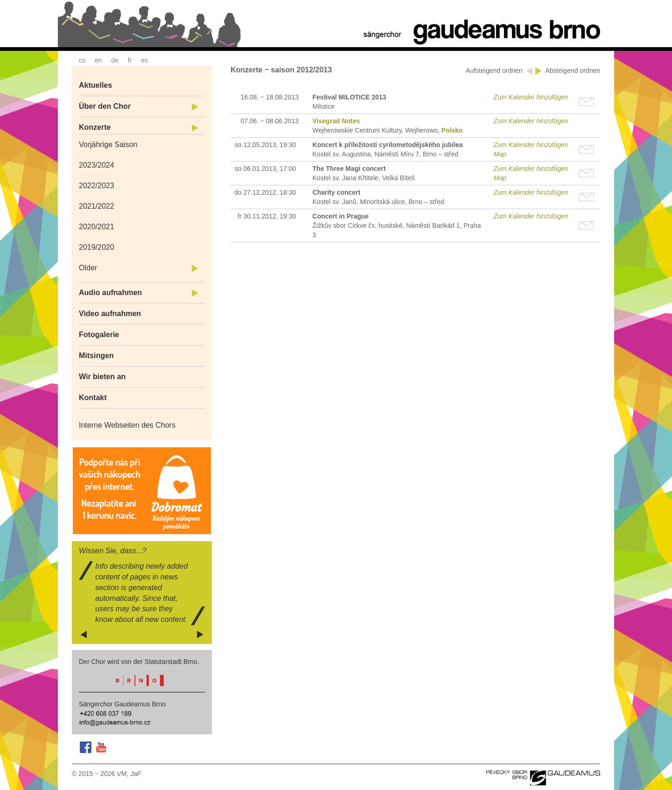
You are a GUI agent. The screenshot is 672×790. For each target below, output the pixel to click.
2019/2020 (97, 247)
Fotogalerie (99, 335)
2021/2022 (97, 206)
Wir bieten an (102, 377)
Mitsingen (96, 356)
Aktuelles (95, 85)
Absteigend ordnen (573, 71)
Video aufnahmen (110, 314)
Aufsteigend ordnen (495, 71)
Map (500, 154)
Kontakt (93, 398)
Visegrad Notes (336, 121)
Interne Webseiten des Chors (127, 425)
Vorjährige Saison (108, 145)
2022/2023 (97, 186)
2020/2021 (97, 227)
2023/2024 (97, 165)
